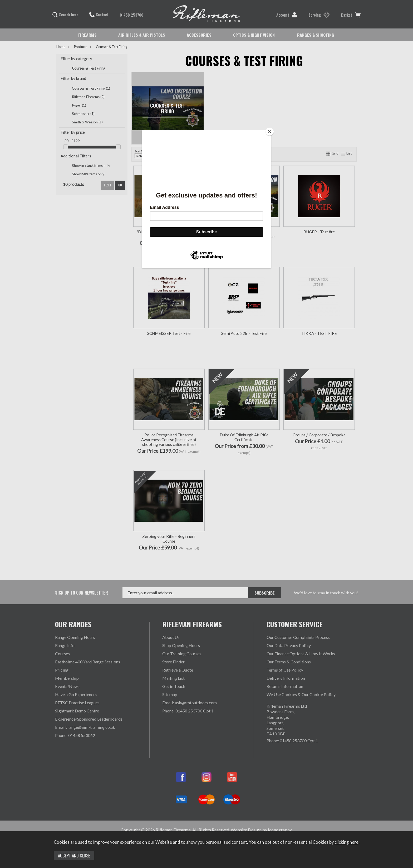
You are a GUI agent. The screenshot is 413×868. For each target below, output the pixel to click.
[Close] (270, 132)
